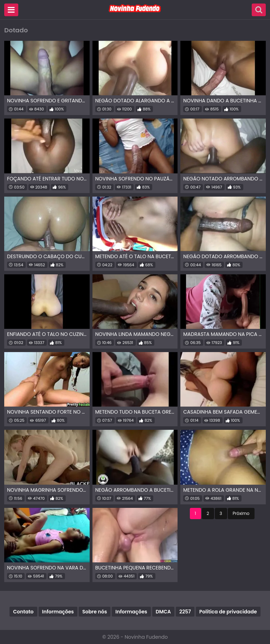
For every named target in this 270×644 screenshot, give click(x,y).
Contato (23, 612)
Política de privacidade (228, 612)
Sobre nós (95, 612)
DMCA (163, 612)
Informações (58, 612)
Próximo (241, 513)
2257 (185, 612)
